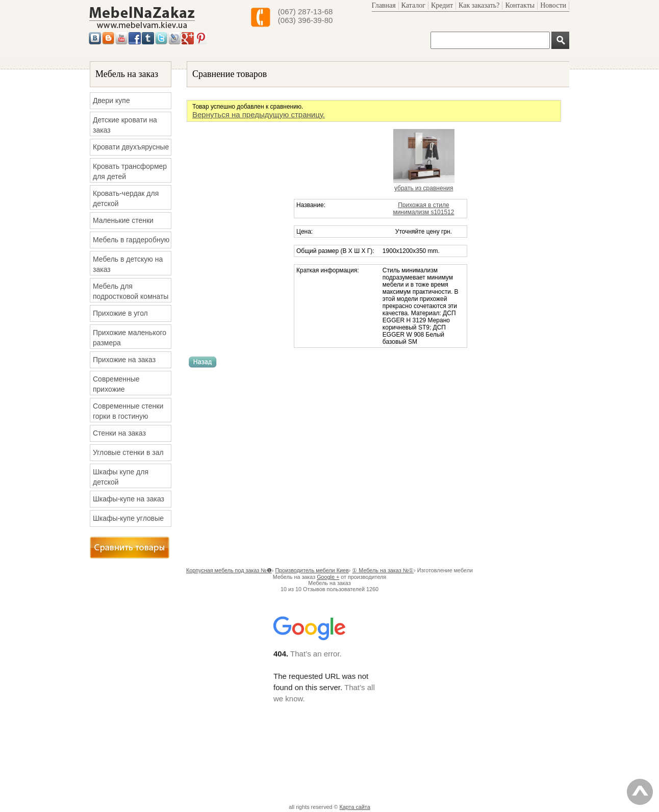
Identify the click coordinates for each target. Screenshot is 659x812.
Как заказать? (479, 5)
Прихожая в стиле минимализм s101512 (423, 209)
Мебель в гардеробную (131, 240)
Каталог (413, 5)
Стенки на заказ (119, 433)
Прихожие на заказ (124, 360)
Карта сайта (355, 807)
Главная (384, 5)
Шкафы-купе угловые (128, 518)
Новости (553, 5)
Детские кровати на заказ (125, 125)
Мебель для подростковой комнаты (131, 291)
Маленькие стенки (123, 220)
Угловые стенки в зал (128, 452)
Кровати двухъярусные (131, 147)
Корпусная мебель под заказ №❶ (229, 570)
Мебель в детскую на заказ (128, 264)
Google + (328, 577)
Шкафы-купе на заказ (129, 499)
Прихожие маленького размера (130, 338)
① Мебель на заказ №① (383, 570)
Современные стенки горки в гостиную (128, 411)
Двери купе (111, 100)
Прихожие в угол (120, 313)
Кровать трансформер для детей (130, 171)
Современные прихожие (116, 384)
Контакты (520, 5)
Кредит (442, 5)
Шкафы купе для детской (121, 477)
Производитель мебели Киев (312, 570)
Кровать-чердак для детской (126, 198)
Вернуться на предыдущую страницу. (259, 115)
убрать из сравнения (424, 188)
